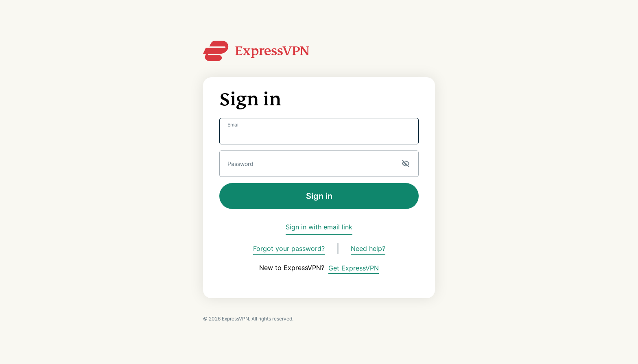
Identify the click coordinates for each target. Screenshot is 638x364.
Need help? (368, 248)
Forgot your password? (289, 248)
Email (234, 125)
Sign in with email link (319, 227)
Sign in (319, 196)
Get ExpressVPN (354, 268)
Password (240, 164)
